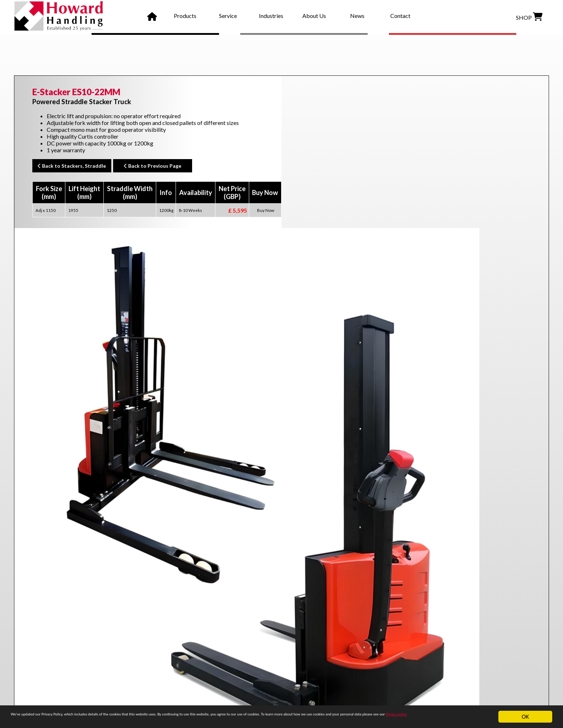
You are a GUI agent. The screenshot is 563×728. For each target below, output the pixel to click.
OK (525, 713)
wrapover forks (97, 589)
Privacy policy (143, 720)
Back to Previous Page (153, 166)
